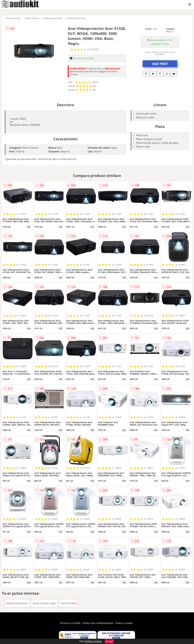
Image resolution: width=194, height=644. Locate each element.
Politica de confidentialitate (98, 623)
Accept (109, 641)
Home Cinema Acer (76, 18)
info (29, 226)
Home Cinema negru (44, 603)
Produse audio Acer (53, 18)
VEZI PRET (160, 64)
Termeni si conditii (70, 623)
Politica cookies (124, 623)
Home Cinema (32, 18)
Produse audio (13, 18)
